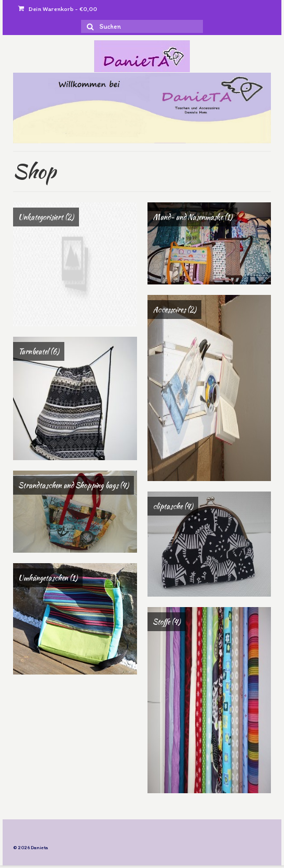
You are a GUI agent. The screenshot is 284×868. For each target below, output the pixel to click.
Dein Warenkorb (58, 9)
